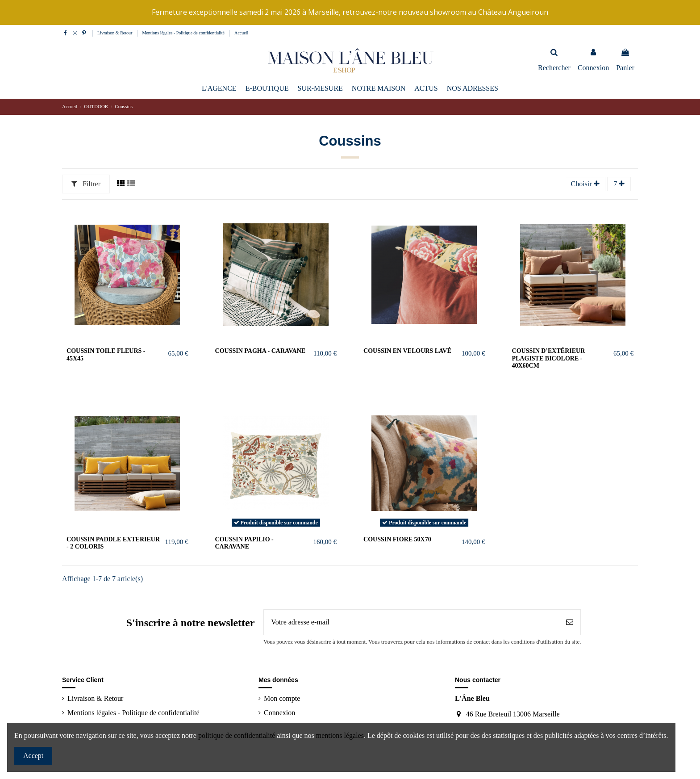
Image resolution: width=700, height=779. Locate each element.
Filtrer (86, 184)
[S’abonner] (570, 622)
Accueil (241, 33)
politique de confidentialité (237, 735)
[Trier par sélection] (585, 184)
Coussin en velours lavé (407, 351)
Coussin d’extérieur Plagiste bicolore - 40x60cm (549, 358)
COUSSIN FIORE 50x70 (397, 539)
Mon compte (282, 698)
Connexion (279, 713)
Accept (33, 756)
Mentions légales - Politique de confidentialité (184, 33)
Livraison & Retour (115, 33)
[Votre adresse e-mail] (411, 622)
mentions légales (340, 735)
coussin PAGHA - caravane (260, 351)
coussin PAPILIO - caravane (244, 543)
